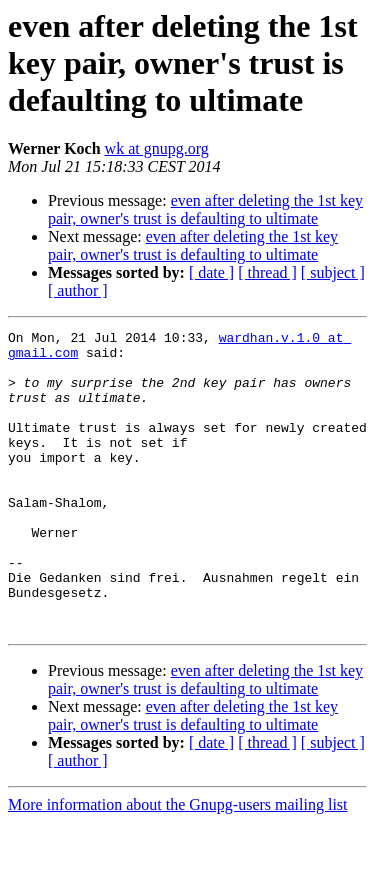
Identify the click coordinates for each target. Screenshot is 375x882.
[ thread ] (267, 272)
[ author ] (78, 290)
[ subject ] (333, 272)
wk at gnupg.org (157, 148)
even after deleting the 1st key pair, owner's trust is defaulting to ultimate (205, 209)
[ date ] (211, 272)
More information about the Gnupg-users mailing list (178, 864)
